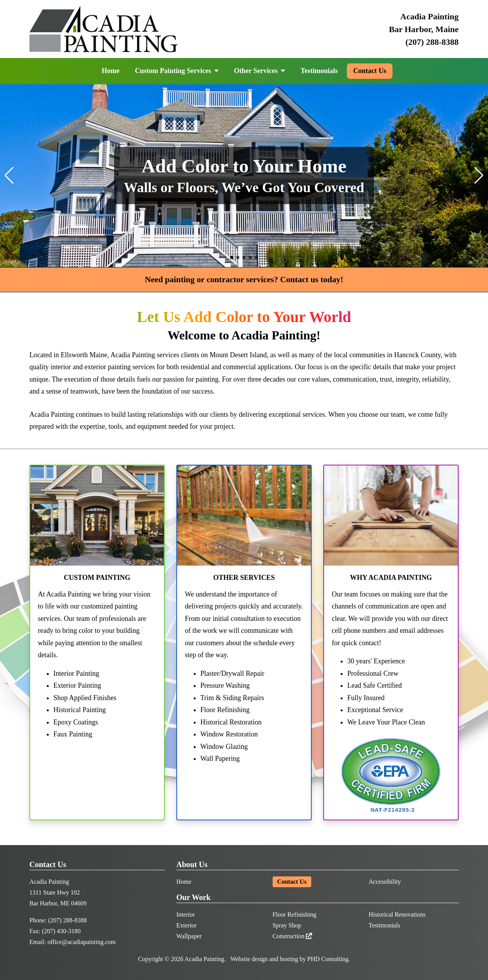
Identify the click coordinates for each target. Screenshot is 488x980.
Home (111, 71)
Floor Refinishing (294, 914)
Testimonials (319, 71)
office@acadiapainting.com (82, 942)
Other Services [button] (259, 71)
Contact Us (370, 71)
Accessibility (385, 882)
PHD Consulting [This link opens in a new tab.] (328, 959)
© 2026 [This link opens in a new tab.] (174, 959)
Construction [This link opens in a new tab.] (293, 936)
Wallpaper (189, 936)
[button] (232, 257)
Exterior (186, 925)
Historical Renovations (397, 914)
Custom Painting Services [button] (177, 71)
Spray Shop (287, 925)
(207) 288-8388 (432, 42)
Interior (186, 914)
